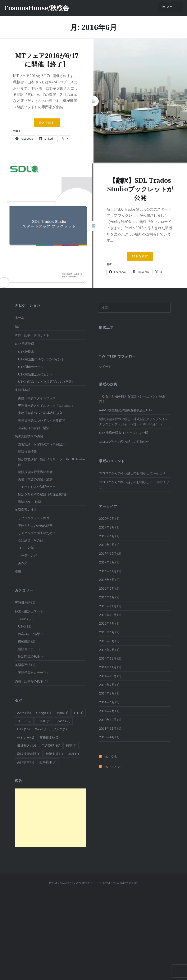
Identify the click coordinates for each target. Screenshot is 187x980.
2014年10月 (108, 676)
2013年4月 (107, 737)
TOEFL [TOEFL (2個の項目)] (24, 721)
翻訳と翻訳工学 (26, 611)
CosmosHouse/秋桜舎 (37, 8)
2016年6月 (107, 580)
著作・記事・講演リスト (32, 335)
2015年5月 (107, 641)
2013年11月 (108, 728)
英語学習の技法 (26, 510)
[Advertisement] (51, 818)
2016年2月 (107, 588)
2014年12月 (108, 658)
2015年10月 (108, 615)
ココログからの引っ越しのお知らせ (124, 441)
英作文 (23, 563)
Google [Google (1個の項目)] (44, 713)
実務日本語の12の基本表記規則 (40, 413)
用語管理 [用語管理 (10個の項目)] (51, 746)
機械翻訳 (24, 641)
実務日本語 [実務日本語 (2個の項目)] (50, 737)
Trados (23, 619)
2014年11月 (108, 667)
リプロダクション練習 (34, 518)
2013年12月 (108, 720)
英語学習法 (23, 665)
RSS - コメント (111, 767)
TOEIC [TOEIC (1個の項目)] (44, 721)
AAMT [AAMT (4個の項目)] (24, 713)
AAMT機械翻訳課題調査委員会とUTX (126, 410)
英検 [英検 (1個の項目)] (74, 754)
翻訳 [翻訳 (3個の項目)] (71, 746)
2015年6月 (107, 632)
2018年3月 (107, 545)
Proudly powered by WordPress (70, 883)
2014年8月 (107, 693)
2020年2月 (107, 518)
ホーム (20, 317)
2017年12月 (108, 553)
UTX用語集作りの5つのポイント (41, 359)
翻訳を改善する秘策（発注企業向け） (45, 494)
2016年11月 (108, 571)
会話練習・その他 (31, 540)
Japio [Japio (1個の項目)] (62, 713)
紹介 (18, 326)
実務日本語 (23, 390)
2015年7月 (107, 623)
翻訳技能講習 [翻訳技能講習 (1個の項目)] (29, 754)
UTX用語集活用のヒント (35, 374)
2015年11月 (108, 606)
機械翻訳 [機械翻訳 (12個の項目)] (27, 746)
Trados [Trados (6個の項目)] (63, 721)
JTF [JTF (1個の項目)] (78, 713)
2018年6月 (107, 536)
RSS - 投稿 (108, 757)
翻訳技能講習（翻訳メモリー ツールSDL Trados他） (52, 462)
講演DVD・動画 (29, 502)
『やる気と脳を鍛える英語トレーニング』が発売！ (132, 399)
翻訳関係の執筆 (29, 656)
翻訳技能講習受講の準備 (35, 472)
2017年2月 (107, 562)
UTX (21, 626)
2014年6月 (107, 702)
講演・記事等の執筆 (29, 681)
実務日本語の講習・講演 (35, 479)
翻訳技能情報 (27, 451)
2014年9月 (107, 685)
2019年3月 (107, 527)
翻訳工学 (106, 327)
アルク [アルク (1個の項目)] (60, 729)
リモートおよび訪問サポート (38, 487)
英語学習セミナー (31, 673)
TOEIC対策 (26, 548)
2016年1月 (107, 597)
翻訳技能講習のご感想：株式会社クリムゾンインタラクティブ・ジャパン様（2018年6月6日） (133, 421)
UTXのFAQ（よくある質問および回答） (46, 382)
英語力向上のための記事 (35, 525)
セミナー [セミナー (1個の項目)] (26, 737)
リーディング (27, 555)
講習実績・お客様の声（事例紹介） (43, 444)
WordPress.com (127, 883)
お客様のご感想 (29, 634)
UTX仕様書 (26, 352)
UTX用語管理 (24, 344)
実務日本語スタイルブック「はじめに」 (46, 405)
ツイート (105, 367)
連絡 (18, 571)
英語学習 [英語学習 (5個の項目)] (26, 762)
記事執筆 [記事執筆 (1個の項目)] (48, 762)
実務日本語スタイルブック (37, 398)
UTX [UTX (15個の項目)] (23, 729)
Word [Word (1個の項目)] (41, 729)
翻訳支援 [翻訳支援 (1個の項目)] (54, 754)
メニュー (172, 7)
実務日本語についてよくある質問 (42, 420)
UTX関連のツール (31, 367)
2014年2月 (107, 711)
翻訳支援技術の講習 (29, 436)
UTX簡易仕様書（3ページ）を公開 (124, 433)
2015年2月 (107, 650)
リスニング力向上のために (37, 533)
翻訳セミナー (27, 649)
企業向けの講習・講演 (34, 428)
